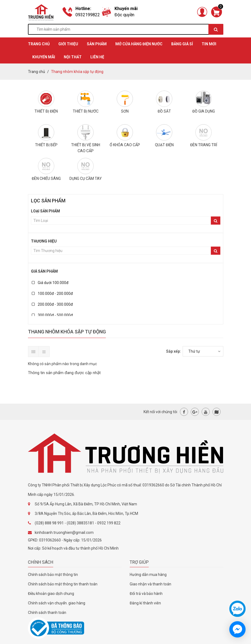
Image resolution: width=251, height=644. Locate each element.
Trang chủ (36, 72)
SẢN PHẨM (97, 44)
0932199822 (88, 15)
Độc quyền (124, 15)
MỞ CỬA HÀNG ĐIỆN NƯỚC (139, 44)
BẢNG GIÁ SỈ (182, 44)
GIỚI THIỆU (68, 44)
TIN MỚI (209, 44)
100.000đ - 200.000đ (52, 294)
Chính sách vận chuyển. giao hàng (57, 603)
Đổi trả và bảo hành (146, 594)
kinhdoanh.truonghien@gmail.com (64, 533)
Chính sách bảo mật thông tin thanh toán (63, 584)
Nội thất (73, 57)
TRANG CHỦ (39, 44)
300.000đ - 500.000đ (52, 315)
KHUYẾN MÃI (44, 57)
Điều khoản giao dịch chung (51, 594)
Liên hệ (97, 57)
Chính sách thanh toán (47, 613)
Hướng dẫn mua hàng (148, 575)
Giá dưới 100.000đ (50, 283)
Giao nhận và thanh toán (150, 584)
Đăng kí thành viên (145, 603)
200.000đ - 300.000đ (52, 304)
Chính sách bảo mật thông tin (53, 575)
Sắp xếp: (174, 351)
